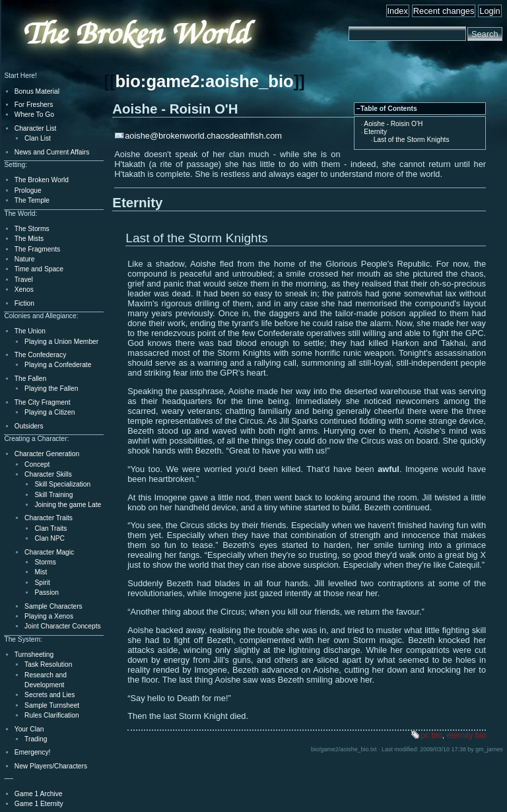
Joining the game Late (68, 505)
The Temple (32, 200)
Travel (24, 280)
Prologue (28, 190)
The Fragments (37, 249)
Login (490, 11)
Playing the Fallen (51, 389)
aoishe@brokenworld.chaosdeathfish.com (203, 136)
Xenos (24, 289)
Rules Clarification (51, 715)
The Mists (29, 239)
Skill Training (53, 495)
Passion (46, 592)
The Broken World (42, 180)
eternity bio (466, 735)
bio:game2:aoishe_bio (204, 81)
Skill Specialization (62, 484)
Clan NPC (50, 538)
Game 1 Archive (39, 794)
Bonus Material (37, 91)
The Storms (32, 229)
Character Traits (49, 518)
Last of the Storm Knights (412, 140)
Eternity (375, 132)
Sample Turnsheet (52, 705)
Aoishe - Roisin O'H (393, 124)
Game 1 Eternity (39, 804)
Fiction (24, 303)
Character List (36, 128)
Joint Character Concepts (62, 626)
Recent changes (444, 11)
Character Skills (48, 474)
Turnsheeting (34, 655)
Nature (25, 259)
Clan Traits (51, 528)
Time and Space (39, 269)
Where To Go (34, 115)
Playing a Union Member (61, 342)
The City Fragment (43, 402)
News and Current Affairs (52, 152)
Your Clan (29, 729)
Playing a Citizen (50, 412)
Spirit (42, 583)
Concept (37, 464)
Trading (36, 739)
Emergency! (33, 752)
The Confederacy (41, 355)
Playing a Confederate (58, 365)
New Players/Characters (51, 766)
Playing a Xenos (49, 616)
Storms (45, 562)
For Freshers (34, 105)
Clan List (38, 138)
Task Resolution (48, 664)
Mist (41, 572)
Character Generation (47, 454)
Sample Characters (53, 606)
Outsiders (29, 426)
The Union (30, 331)
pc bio (431, 735)
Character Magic (49, 552)
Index (398, 11)
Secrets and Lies (50, 695)
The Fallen (30, 379)
